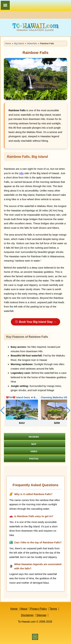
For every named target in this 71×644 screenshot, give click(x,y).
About (24, 609)
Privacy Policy (38, 609)
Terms (53, 609)
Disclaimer (27, 615)
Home (14, 609)
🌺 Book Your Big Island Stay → (35, 322)
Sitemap (41, 615)
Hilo (21, 173)
